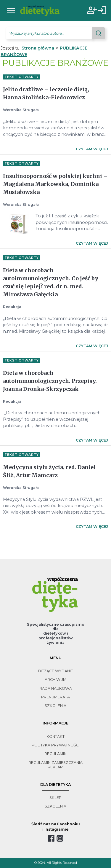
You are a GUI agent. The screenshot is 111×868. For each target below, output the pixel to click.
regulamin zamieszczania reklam (55, 765)
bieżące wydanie (56, 671)
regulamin (55, 754)
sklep (55, 798)
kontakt (55, 736)
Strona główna (38, 48)
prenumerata (55, 697)
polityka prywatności (56, 745)
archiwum (55, 680)
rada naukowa (56, 688)
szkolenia (55, 706)
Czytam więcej (92, 149)
